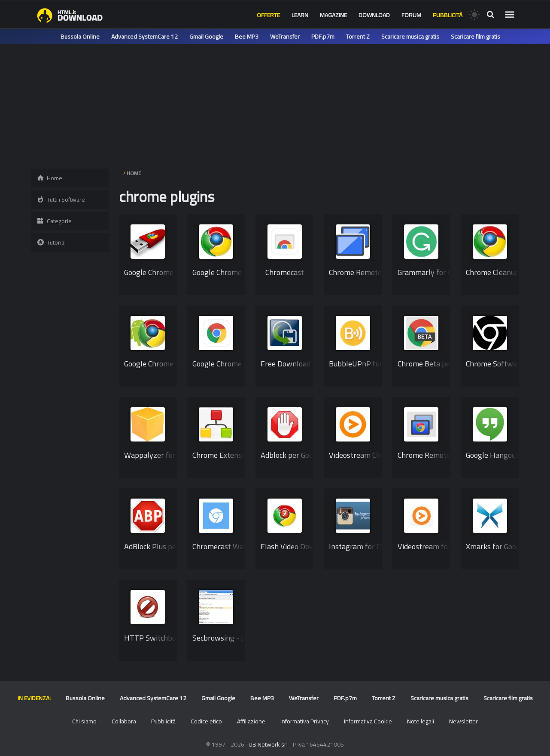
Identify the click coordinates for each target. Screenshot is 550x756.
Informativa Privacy (305, 721)
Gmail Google (206, 36)
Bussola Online (80, 36)
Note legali (421, 721)
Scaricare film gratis (476, 36)
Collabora (124, 721)
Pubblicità (448, 15)
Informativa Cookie (368, 721)
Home (49, 178)
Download (374, 15)
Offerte (268, 15)
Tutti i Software (61, 200)
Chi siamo (84, 721)
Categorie (54, 221)
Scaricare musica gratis (410, 36)
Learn (300, 15)
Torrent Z (358, 36)
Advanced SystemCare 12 (144, 36)
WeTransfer (285, 36)
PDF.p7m (323, 36)
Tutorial (51, 242)
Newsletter (463, 721)
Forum (411, 15)
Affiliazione (251, 721)
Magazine (333, 15)
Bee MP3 (247, 36)
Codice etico (206, 721)
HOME (134, 173)
